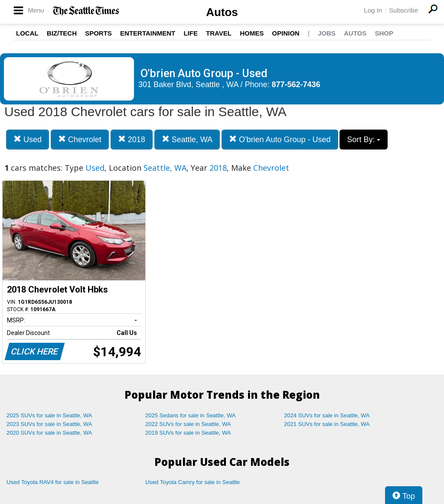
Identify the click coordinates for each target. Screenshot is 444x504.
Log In (373, 10)
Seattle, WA (187, 139)
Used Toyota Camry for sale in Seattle (193, 482)
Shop (384, 33)
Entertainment (148, 33)
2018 (132, 139)
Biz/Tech (62, 33)
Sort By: (364, 140)
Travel (219, 33)
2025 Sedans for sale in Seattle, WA (190, 415)
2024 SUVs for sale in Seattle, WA (327, 415)
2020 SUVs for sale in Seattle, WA (49, 433)
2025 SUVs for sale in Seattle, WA (49, 415)
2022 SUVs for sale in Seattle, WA (188, 424)
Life (191, 33)
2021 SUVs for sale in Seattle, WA (327, 424)
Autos (222, 12)
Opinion (286, 33)
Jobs (327, 33)
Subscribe (403, 10)
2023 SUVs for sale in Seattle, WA (49, 424)
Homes (252, 33)
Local (27, 33)
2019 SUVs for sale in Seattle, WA (188, 433)
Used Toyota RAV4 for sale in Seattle (53, 482)
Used (28, 139)
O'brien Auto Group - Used (280, 139)
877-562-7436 (296, 85)
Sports (98, 33)
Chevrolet (80, 139)
